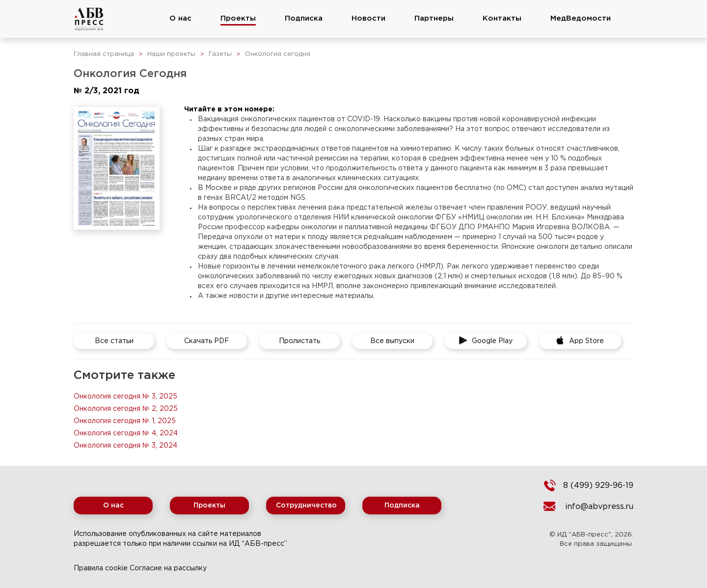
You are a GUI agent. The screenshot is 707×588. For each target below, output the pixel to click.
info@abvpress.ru (599, 507)
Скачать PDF (207, 341)
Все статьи (114, 341)
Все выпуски (392, 341)
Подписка (304, 18)
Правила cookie (101, 568)
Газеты (220, 54)
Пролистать (299, 341)
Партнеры (434, 18)
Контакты (502, 18)
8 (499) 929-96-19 (598, 486)
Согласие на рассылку (168, 568)
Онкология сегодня (278, 54)
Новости (368, 18)
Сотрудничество (306, 506)
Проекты (238, 18)
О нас (180, 18)
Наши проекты (171, 54)
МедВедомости (581, 18)
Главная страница (104, 54)
